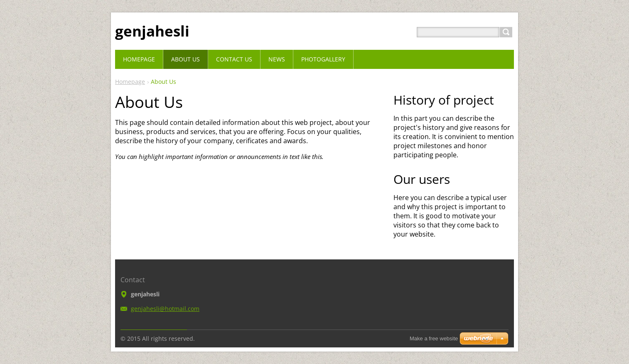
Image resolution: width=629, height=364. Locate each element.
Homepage (130, 82)
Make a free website (434, 338)
